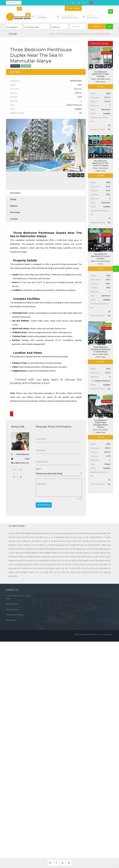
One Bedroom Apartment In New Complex (101, 74)
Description (15, 193)
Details (13, 199)
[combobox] (59, 473)
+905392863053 (22, 454)
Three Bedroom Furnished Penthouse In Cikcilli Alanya (100, 349)
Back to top (108, 632)
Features (14, 206)
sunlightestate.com (21, 463)
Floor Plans (15, 212)
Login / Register (73, 8)
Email (27, 459)
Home (52, 34)
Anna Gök (18, 427)
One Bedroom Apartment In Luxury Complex (101, 256)
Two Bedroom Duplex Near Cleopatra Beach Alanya (100, 424)
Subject (39, 468)
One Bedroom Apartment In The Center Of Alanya (100, 163)
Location (14, 219)
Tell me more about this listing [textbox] (49, 473)
